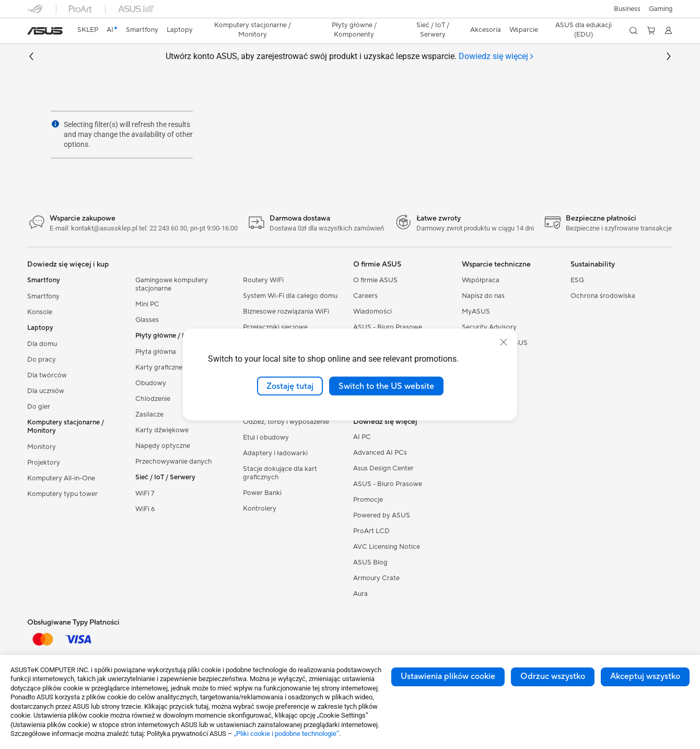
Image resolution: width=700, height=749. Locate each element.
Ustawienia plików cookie (448, 676)
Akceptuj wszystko (645, 676)
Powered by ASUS (382, 515)
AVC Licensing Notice (387, 547)
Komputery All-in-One (61, 478)
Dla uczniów (46, 391)
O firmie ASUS (375, 280)
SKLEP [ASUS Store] (88, 30)
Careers (365, 296)
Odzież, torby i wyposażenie (286, 422)
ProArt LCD (371, 531)
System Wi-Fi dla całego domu (290, 296)
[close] (504, 342)
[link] (45, 31)
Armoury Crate (376, 578)
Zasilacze (149, 414)
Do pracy (42, 360)
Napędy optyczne (163, 446)
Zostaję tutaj (290, 386)
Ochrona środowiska (603, 296)
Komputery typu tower (62, 494)
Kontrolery (260, 509)
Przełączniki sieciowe (275, 327)
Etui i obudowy (266, 437)
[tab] (497, 57)
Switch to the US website (386, 386)
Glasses (147, 320)
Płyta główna (156, 352)
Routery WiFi (263, 280)
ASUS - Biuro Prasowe (388, 327)
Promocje (368, 500)
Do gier (39, 407)
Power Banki (262, 493)
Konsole (40, 312)
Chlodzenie (153, 399)
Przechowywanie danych (174, 462)
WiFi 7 (145, 493)
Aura (360, 594)
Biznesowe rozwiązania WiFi (286, 312)
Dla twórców (47, 375)
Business (627, 9)
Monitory (42, 447)
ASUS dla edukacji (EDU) (584, 30)
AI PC (362, 437)
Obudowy (151, 383)
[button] (661, 9)
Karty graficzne (159, 367)
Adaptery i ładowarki (275, 453)
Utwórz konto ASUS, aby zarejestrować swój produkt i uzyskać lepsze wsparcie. (350, 57)
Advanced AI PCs (380, 453)
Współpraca (481, 280)
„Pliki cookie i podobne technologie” (287, 734)
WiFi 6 (145, 509)
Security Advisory (489, 327)
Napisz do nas (483, 296)
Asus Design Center (383, 468)
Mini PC (147, 304)
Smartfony (43, 296)
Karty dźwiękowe (162, 430)
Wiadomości (372, 312)
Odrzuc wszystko (553, 676)
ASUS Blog (370, 562)
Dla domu (42, 344)
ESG (577, 280)
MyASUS (476, 312)
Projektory (44, 463)
